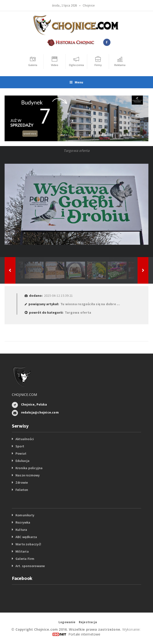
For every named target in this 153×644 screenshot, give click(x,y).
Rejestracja (88, 622)
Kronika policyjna (29, 468)
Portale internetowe (84, 634)
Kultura (21, 530)
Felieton (22, 490)
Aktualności (25, 439)
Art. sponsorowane (30, 566)
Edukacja (23, 461)
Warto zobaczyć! (28, 544)
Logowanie (67, 622)
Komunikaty (25, 515)
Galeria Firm (25, 559)
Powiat (21, 453)
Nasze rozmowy (28, 475)
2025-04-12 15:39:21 (58, 296)
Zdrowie (22, 482)
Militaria (22, 551)
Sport (20, 446)
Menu (76, 82)
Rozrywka (23, 522)
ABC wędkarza (26, 537)
